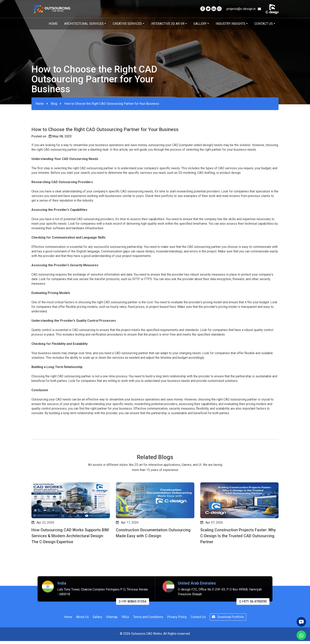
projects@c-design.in (244, 9)
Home (53, 24)
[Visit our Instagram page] (219, 9)
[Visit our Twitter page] (208, 9)
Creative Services (127, 24)
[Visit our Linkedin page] (214, 9)
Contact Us (264, 24)
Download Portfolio (228, 636)
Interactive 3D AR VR (168, 24)
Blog (54, 104)
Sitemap (112, 636)
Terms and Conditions (148, 636)
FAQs (125, 636)
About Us (82, 636)
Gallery (200, 24)
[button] (33, 573)
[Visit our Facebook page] (203, 9)
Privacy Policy (177, 636)
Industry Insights (231, 24)
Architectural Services (84, 24)
